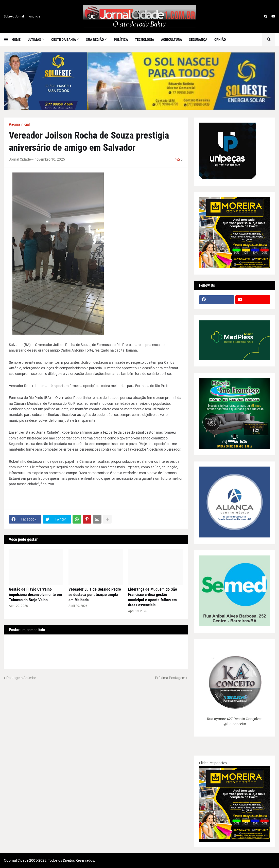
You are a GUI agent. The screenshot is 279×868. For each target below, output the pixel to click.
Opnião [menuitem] (220, 40)
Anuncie (34, 16)
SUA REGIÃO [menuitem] (95, 40)
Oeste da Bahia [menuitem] (64, 40)
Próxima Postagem (170, 678)
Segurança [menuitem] (198, 40)
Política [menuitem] (121, 40)
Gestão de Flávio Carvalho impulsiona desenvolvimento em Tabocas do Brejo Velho (35, 595)
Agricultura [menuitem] (171, 40)
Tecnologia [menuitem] (144, 40)
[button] (8, 40)
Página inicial (19, 124)
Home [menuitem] (16, 40)
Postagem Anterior (21, 678)
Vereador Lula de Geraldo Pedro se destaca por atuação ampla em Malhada (95, 595)
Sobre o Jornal (14, 16)
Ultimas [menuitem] (34, 40)
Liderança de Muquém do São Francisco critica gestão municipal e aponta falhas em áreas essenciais (153, 597)
